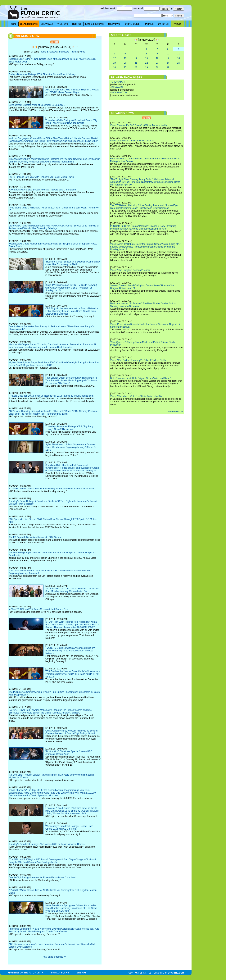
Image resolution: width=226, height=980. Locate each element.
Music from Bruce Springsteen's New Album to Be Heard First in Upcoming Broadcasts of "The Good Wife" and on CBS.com (71, 908)
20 (125, 63)
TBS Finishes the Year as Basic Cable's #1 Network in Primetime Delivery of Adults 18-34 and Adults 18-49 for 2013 (73, 674)
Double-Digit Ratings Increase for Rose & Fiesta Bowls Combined (42, 877)
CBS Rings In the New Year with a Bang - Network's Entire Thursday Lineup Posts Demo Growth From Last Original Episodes (72, 311)
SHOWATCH (118, 82)
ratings (74, 52)
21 (136, 63)
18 (178, 58)
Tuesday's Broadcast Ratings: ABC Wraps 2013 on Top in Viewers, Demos (47, 844)
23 (157, 63)
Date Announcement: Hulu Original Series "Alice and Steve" (140, 378)
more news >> (176, 412)
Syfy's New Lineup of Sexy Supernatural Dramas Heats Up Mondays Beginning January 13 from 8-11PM (71, 447)
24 (168, 63)
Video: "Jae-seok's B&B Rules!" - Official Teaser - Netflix (139, 125)
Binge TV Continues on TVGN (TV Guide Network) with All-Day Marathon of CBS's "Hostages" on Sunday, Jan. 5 (71, 288)
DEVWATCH (118, 87)
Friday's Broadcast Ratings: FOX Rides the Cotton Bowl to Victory (42, 74)
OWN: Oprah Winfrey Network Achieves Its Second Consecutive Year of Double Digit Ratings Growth (71, 732)
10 (168, 54)
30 (157, 67)
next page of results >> (55, 957)
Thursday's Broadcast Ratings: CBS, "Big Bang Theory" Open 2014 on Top (69, 428)
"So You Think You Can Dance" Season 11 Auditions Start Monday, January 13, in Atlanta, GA (72, 590)
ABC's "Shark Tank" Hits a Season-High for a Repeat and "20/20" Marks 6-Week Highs (72, 91)
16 (157, 58)
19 (114, 63)
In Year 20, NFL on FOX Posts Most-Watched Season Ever (39, 609)
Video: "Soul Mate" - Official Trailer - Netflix (132, 141)
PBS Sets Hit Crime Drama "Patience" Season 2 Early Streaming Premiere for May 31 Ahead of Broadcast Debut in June (143, 227)
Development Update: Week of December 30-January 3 (37, 105)
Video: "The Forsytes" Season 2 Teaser (130, 270)
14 (136, 58)
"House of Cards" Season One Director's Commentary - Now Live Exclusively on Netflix (73, 263)
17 (168, 58)
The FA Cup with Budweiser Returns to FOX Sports (35, 537)
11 (178, 54)
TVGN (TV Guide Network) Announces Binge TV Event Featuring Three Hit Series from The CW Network (70, 651)
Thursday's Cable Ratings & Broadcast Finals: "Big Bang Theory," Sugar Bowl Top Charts (71, 122)
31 (168, 67)
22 (146, 63)
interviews (64, 52)
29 (146, 67)
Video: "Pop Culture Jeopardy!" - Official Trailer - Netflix (138, 360)
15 (146, 58)
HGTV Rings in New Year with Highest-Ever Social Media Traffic (41, 177)
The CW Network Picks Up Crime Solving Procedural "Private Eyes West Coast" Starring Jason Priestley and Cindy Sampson (144, 207)
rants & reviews (49, 52)
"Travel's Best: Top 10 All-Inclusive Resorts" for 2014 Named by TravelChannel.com (51, 396)
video (82, 52)
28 (136, 67)
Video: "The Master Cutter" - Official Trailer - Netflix (136, 396)
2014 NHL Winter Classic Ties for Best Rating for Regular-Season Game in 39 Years (52, 489)
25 (178, 63)
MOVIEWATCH (119, 93)
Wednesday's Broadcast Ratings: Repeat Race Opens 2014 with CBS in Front (69, 827)
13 (125, 58)
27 (125, 67)
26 (114, 67)
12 (114, 58)
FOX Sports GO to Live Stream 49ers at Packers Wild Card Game (42, 190)
